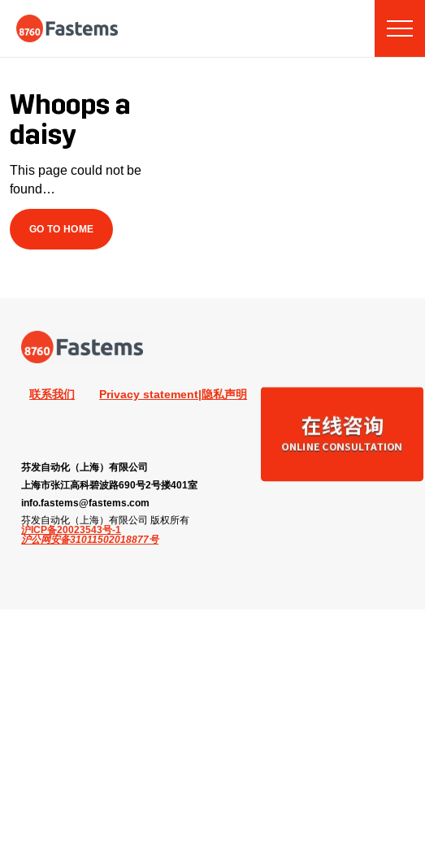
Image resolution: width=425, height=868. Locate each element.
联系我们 (52, 394)
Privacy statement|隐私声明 (173, 394)
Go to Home (62, 229)
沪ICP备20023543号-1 (71, 530)
